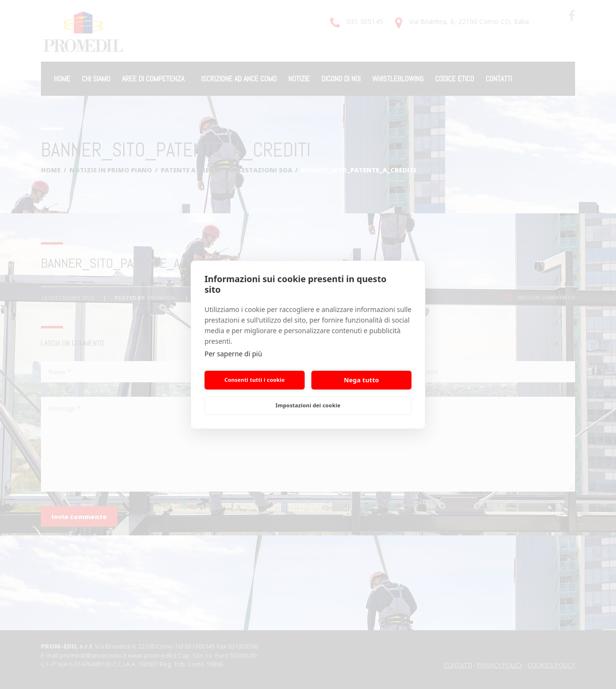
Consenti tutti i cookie (255, 380)
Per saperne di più (233, 354)
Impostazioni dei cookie (308, 405)
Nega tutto (361, 380)
